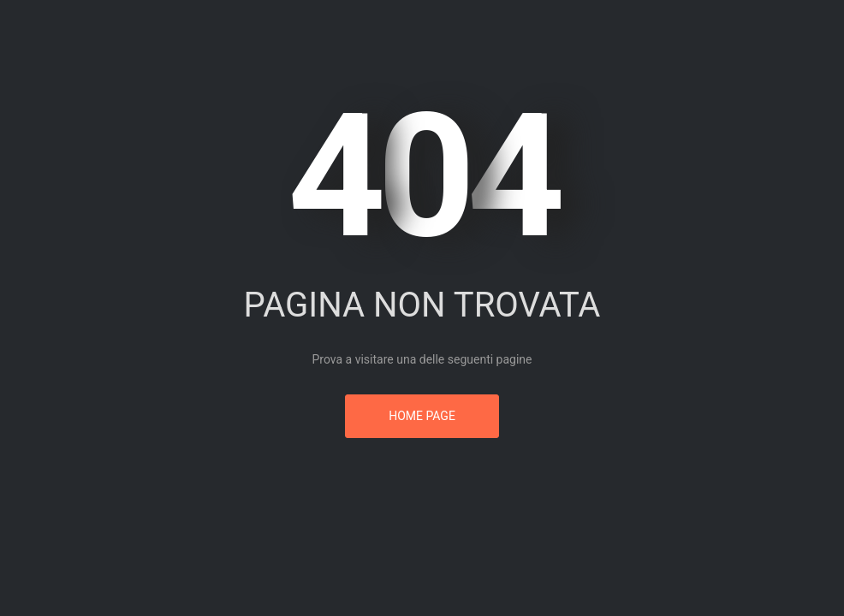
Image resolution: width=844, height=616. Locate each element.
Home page (422, 416)
